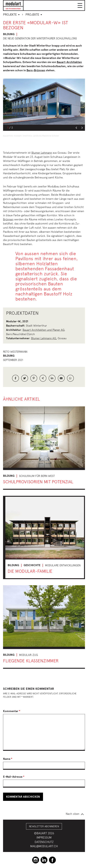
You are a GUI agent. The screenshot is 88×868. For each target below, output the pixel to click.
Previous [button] (76, 128)
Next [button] (82, 128)
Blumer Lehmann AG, (44, 338)
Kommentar (12, 711)
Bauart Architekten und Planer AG (44, 330)
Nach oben (73, 814)
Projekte (11, 14)
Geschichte (32, 565)
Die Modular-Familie (30, 571)
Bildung (9, 34)
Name (8, 759)
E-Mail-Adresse (14, 777)
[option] (44, 102)
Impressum (44, 837)
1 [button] (8, 128)
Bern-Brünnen (36, 70)
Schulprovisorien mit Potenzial (38, 482)
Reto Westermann (15, 352)
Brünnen (8, 219)
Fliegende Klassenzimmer (31, 661)
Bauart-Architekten (69, 62)
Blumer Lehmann (42, 153)
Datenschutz (44, 842)
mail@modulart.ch (44, 846)
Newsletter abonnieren (44, 826)
